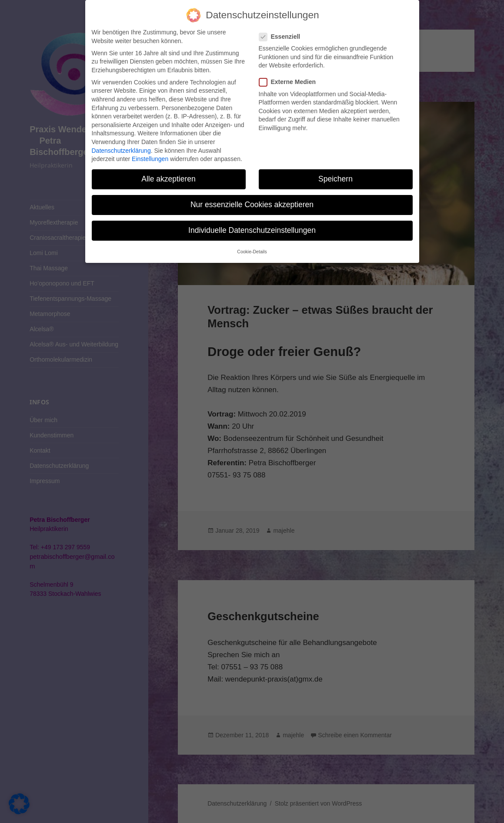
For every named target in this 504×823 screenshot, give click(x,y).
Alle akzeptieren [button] (169, 179)
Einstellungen (150, 159)
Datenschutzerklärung (121, 151)
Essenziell (282, 37)
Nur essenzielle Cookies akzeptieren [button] (252, 205)
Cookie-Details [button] (252, 252)
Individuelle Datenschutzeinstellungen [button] (252, 230)
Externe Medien (290, 82)
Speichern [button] (335, 179)
